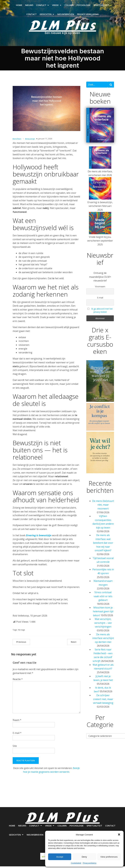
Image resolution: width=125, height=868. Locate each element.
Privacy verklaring (88, 15)
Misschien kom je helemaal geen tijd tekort (103, 613)
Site (15, 748)
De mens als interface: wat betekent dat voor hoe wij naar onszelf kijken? (103, 544)
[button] (119, 834)
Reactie (18, 681)
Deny (84, 857)
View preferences (109, 857)
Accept (60, 857)
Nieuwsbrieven (66, 15)
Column (69, 6)
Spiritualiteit (101, 6)
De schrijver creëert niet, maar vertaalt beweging (103, 701)
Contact (32, 15)
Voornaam (100, 288)
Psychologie (84, 6)
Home (19, 6)
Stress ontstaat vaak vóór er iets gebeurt (103, 598)
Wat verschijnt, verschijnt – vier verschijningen (103, 624)
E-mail (17, 735)
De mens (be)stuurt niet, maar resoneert (103, 506)
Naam (17, 722)
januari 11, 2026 (45, 140)
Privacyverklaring (89, 863)
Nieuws (29, 6)
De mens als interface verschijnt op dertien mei (103, 640)
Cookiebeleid (76, 863)
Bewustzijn (30, 140)
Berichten (17, 140)
